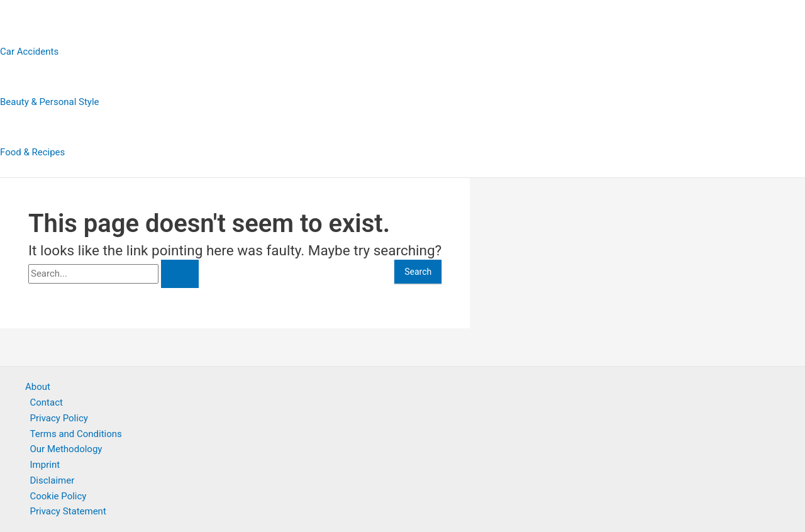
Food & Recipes (32, 152)
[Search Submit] (180, 274)
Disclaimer (53, 480)
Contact (47, 402)
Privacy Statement (68, 511)
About (38, 387)
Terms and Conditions (76, 434)
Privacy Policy (59, 418)
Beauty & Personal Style (50, 102)
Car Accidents (29, 52)
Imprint (45, 465)
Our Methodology (66, 449)
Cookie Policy (58, 496)
